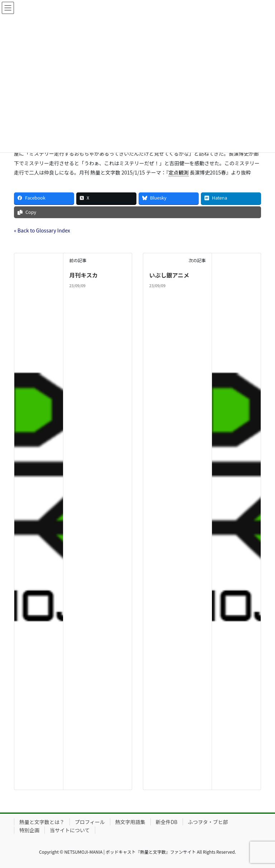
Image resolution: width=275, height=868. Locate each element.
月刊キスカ (83, 275)
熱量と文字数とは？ (42, 822)
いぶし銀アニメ (169, 275)
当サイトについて (70, 830)
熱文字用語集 (130, 822)
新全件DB (167, 822)
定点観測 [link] (179, 172)
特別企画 (29, 830)
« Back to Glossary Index (42, 230)
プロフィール (90, 822)
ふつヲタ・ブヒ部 (208, 822)
